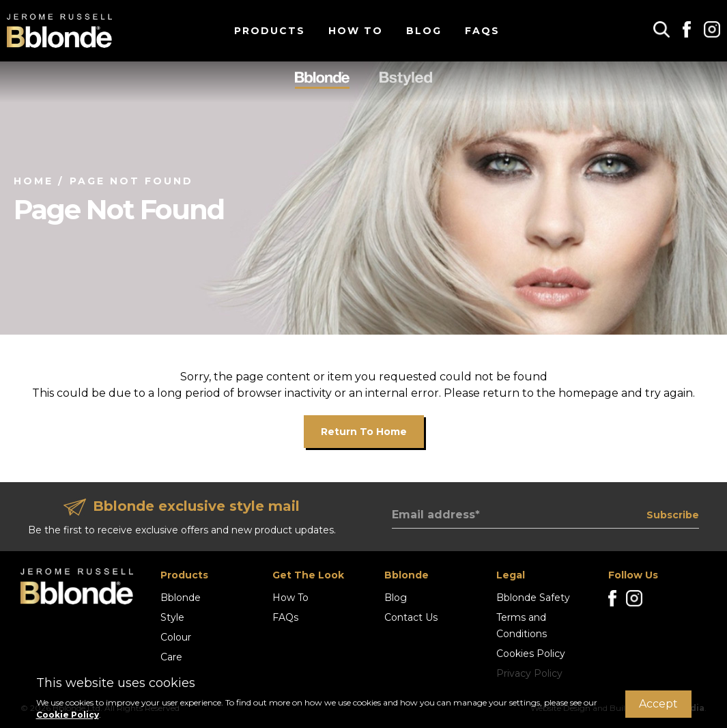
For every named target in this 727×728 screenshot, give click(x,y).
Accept (658, 704)
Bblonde (181, 598)
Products (270, 31)
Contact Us (411, 617)
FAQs (482, 31)
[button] (661, 29)
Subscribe (673, 515)
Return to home (364, 432)
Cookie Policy (68, 715)
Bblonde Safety (533, 598)
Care (171, 657)
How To (356, 31)
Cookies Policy (531, 654)
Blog (424, 31)
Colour (176, 637)
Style (172, 617)
